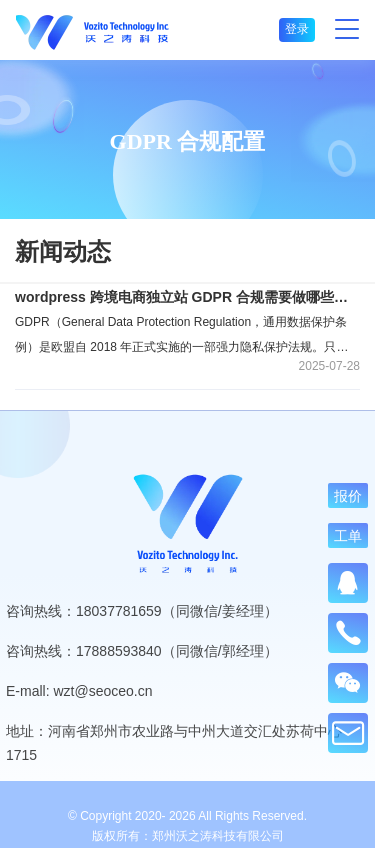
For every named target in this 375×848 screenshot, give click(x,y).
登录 (297, 29)
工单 (348, 535)
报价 (348, 495)
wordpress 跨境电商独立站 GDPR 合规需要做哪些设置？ (187, 297)
